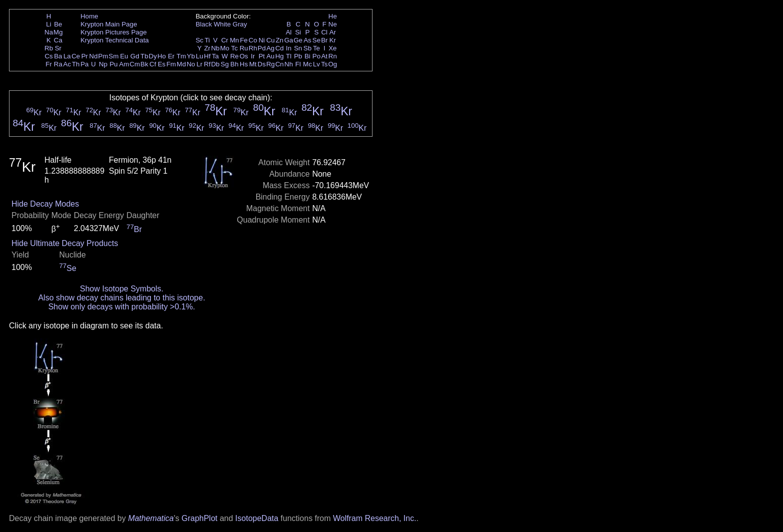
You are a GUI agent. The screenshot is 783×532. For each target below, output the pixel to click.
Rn (333, 56)
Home (89, 16)
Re (234, 56)
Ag (270, 48)
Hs (244, 64)
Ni (262, 40)
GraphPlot (199, 518)
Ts (324, 64)
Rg (270, 64)
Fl (298, 64)
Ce (76, 56)
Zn (280, 40)
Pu (113, 64)
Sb (308, 48)
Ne (333, 24)
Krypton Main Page (109, 24)
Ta (215, 56)
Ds (262, 64)
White (222, 24)
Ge (298, 40)
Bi (308, 56)
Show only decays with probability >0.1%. (122, 307)
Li (48, 24)
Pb (298, 56)
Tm (181, 56)
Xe (333, 48)
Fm (171, 64)
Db (215, 64)
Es (162, 64)
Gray (240, 24)
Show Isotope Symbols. (122, 289)
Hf (207, 56)
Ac (67, 64)
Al (289, 32)
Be (58, 24)
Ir (253, 56)
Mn (234, 40)
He (333, 16)
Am (124, 64)
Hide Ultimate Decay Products (65, 243)
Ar (332, 32)
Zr (207, 48)
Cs (48, 56)
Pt (262, 56)
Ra (58, 64)
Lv (317, 64)
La (67, 56)
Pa (84, 64)
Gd (135, 56)
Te (317, 48)
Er (171, 56)
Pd (262, 48)
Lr (200, 64)
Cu (270, 40)
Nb (215, 48)
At (324, 56)
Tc (234, 48)
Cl (324, 32)
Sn (298, 48)
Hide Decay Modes (45, 204)
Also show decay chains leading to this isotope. (121, 298)
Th (76, 64)
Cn (279, 64)
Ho (162, 56)
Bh (234, 64)
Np (103, 64)
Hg (279, 56)
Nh (289, 64)
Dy (153, 56)
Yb (191, 56)
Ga (289, 40)
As (308, 40)
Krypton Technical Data (115, 40)
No (191, 64)
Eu (124, 56)
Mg (58, 32)
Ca (58, 40)
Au (270, 56)
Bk (144, 64)
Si (298, 32)
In (289, 48)
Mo (225, 48)
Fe (244, 40)
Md (182, 64)
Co (253, 40)
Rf (207, 64)
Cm (135, 64)
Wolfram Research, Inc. (375, 518)
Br (324, 40)
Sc (200, 40)
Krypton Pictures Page (114, 32)
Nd (94, 56)
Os (244, 56)
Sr (58, 48)
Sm (114, 56)
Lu (199, 56)
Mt (253, 64)
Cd (279, 48)
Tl (289, 56)
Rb (49, 48)
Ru (244, 48)
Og (333, 64)
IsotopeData (257, 518)
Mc (308, 64)
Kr (332, 40)
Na (49, 32)
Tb (144, 56)
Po (317, 56)
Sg (225, 64)
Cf (153, 64)
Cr (225, 40)
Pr (85, 56)
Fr (49, 64)
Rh (253, 48)
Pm (103, 56)
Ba (58, 56)
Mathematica (151, 518)
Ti (207, 40)
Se (317, 40)
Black (204, 24)
